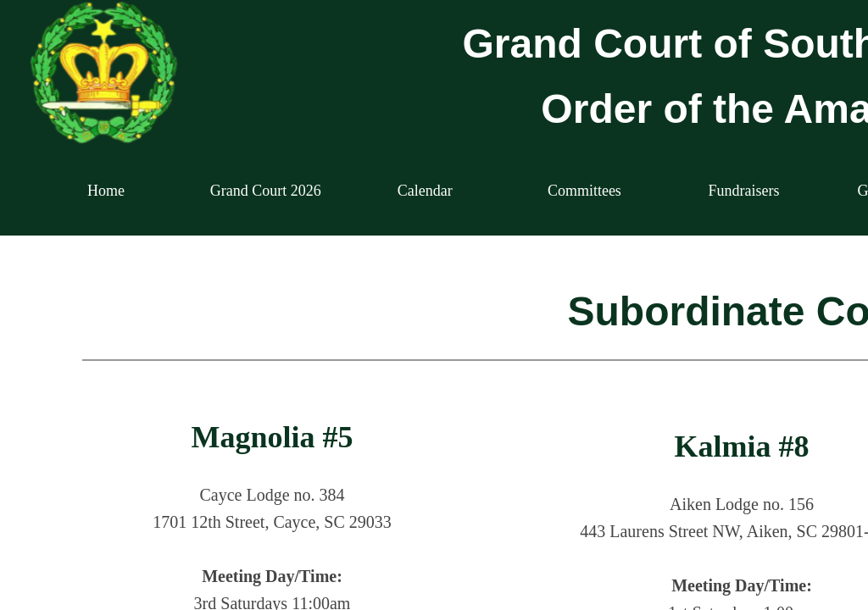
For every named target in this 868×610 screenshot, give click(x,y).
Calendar (425, 191)
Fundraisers (743, 191)
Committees (584, 191)
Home (106, 191)
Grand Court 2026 (266, 191)
